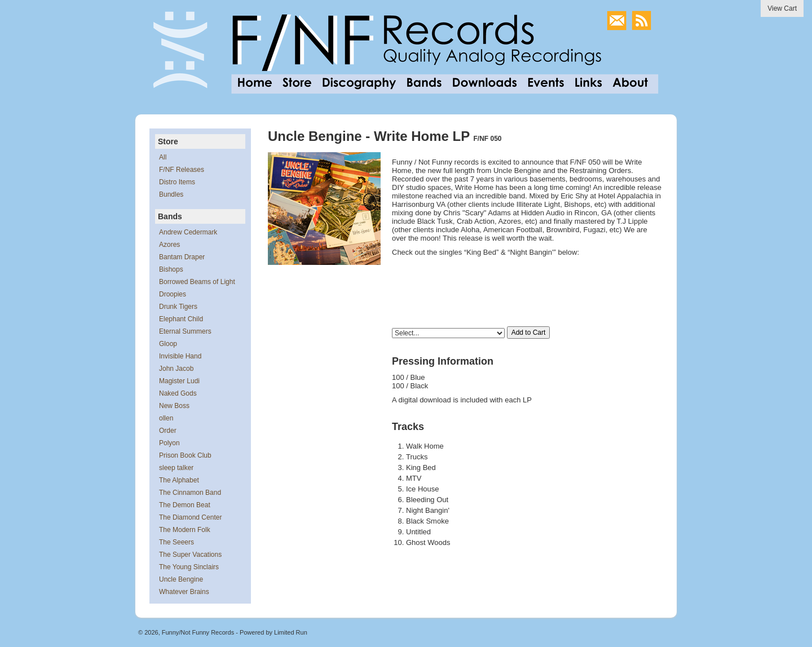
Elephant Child (181, 319)
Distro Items (177, 182)
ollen (166, 418)
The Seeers (176, 542)
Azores (169, 245)
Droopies (173, 294)
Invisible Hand (180, 356)
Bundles (171, 194)
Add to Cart (529, 333)
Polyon (169, 443)
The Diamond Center (190, 517)
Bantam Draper (182, 257)
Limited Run (291, 632)
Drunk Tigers (178, 307)
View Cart (782, 8)
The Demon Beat (185, 505)
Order (168, 431)
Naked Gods (178, 393)
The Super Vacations (190, 555)
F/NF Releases (182, 170)
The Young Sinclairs (189, 567)
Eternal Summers (185, 331)
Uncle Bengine (181, 579)
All (163, 157)
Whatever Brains (184, 592)
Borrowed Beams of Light (197, 282)
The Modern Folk (185, 530)
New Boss (174, 406)
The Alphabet (179, 480)
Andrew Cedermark (188, 232)
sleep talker (176, 468)
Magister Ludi (179, 381)
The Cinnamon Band (190, 493)
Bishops (171, 269)
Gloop (168, 344)
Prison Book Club (185, 455)
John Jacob (176, 369)
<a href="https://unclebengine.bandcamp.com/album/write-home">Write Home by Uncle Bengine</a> (527, 274)
